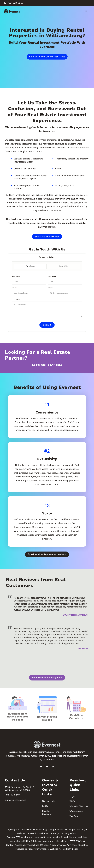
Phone (51, 288)
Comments (16, 299)
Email (15, 288)
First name (16, 276)
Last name (52, 276)
